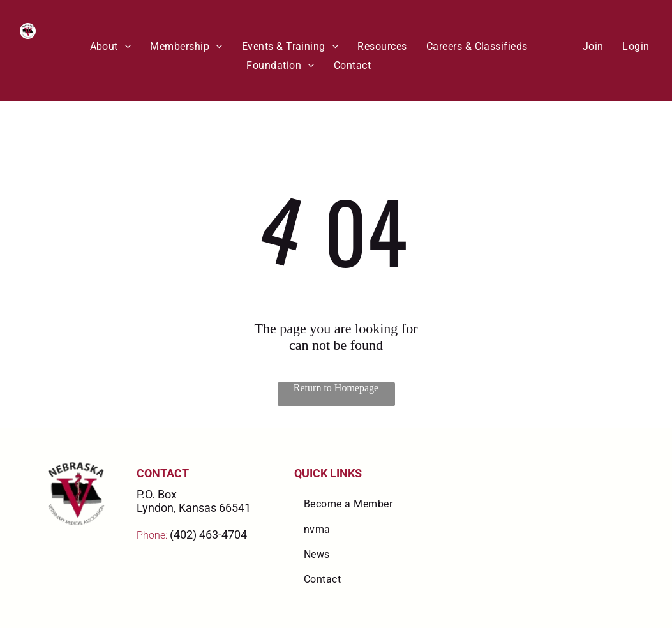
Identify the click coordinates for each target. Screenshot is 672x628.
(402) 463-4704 (208, 535)
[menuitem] (111, 46)
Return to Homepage (336, 388)
